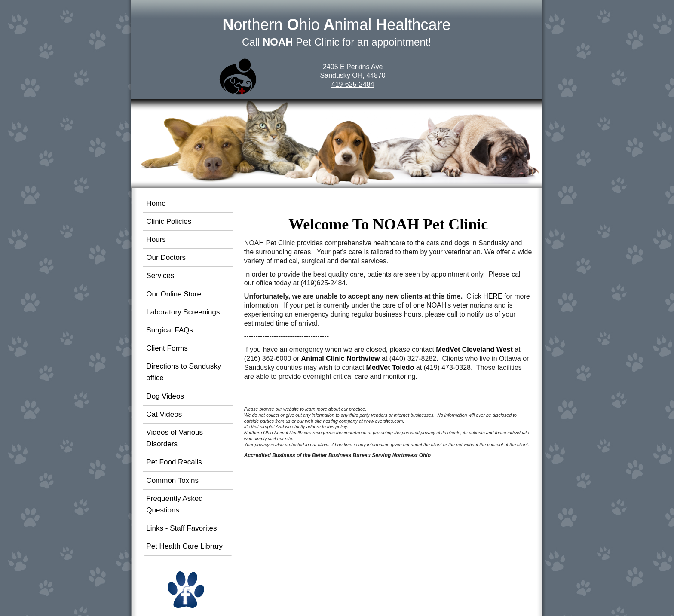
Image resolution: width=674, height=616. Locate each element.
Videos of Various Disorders (175, 438)
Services (160, 276)
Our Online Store (174, 294)
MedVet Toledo (390, 367)
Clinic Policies (169, 221)
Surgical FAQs (170, 330)
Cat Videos (164, 414)
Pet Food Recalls (174, 462)
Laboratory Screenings (183, 312)
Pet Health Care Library (184, 546)
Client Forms (167, 348)
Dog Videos (165, 396)
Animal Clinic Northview (340, 358)
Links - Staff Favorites (181, 528)
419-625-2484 (353, 84)
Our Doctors (166, 258)
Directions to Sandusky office (184, 372)
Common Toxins (172, 480)
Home (156, 203)
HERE (493, 296)
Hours (156, 239)
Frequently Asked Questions (174, 504)
